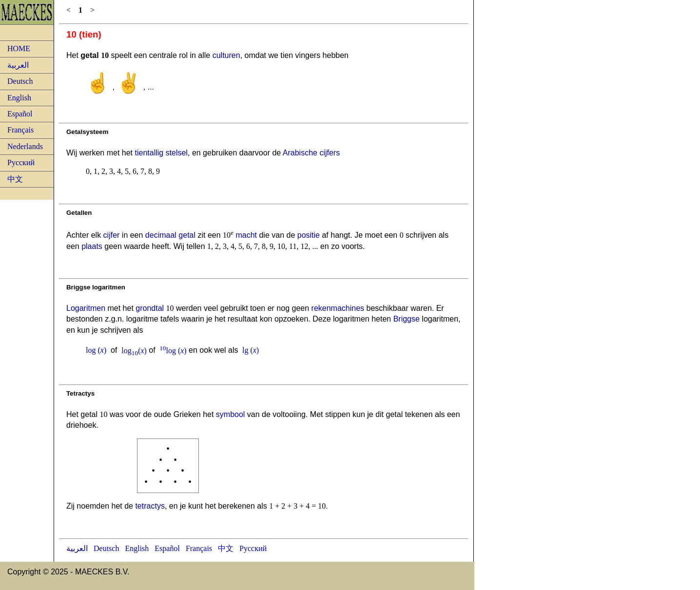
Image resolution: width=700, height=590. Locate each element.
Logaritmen (86, 308)
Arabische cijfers (311, 153)
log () (96, 351)
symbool (231, 414)
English (19, 98)
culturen (226, 55)
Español (20, 114)
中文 (15, 179)
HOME (19, 48)
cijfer (112, 235)
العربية (18, 65)
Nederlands (25, 146)
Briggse (407, 319)
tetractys (150, 506)
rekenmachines (338, 308)
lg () (251, 351)
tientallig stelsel (161, 153)
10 (163, 348)
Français (20, 130)
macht (246, 235)
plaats (92, 246)
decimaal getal (170, 235)
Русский (21, 162)
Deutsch (20, 81)
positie (309, 235)
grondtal (150, 308)
